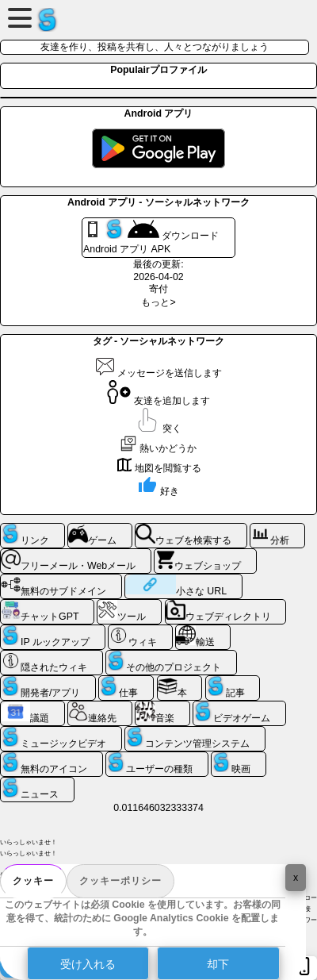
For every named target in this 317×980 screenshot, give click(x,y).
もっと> (158, 302)
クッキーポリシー (120, 881)
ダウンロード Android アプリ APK (151, 237)
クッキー (33, 881)
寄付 (158, 289)
